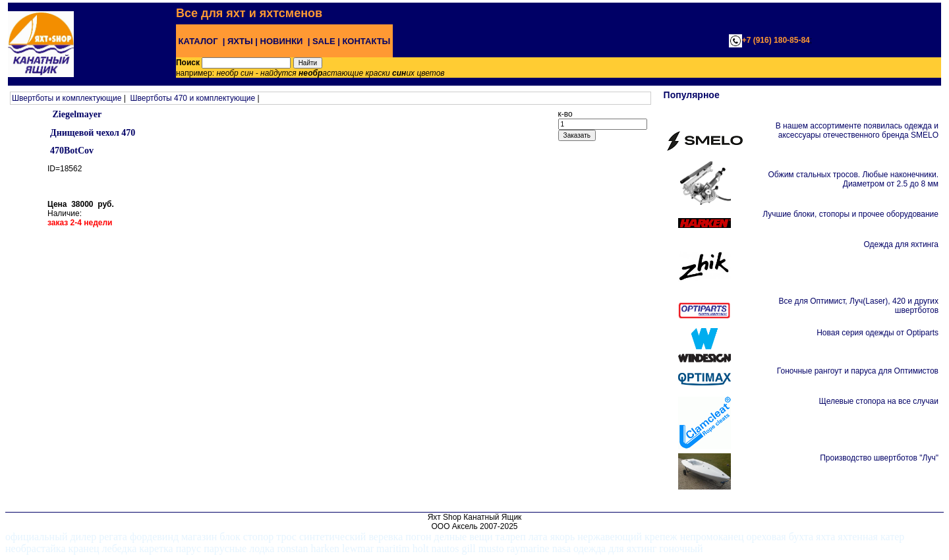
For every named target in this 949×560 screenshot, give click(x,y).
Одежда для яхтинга (901, 244)
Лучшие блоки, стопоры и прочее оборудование (850, 214)
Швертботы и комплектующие (67, 98)
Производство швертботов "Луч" (879, 458)
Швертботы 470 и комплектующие (192, 98)
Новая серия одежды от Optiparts (877, 333)
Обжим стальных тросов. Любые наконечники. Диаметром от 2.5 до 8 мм (853, 179)
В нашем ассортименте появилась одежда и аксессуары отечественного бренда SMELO (857, 130)
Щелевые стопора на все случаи (878, 401)
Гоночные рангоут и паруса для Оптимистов (858, 371)
